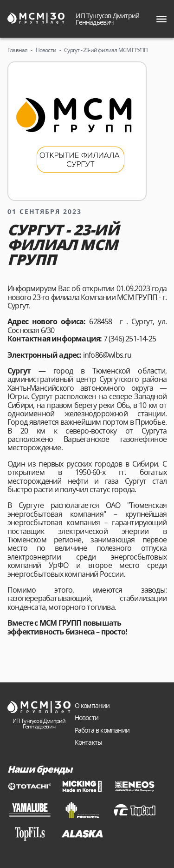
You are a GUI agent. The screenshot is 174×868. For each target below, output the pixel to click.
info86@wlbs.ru (107, 355)
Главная (17, 50)
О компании (92, 705)
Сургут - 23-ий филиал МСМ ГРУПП (106, 50)
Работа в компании (102, 730)
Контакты (89, 742)
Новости (46, 50)
